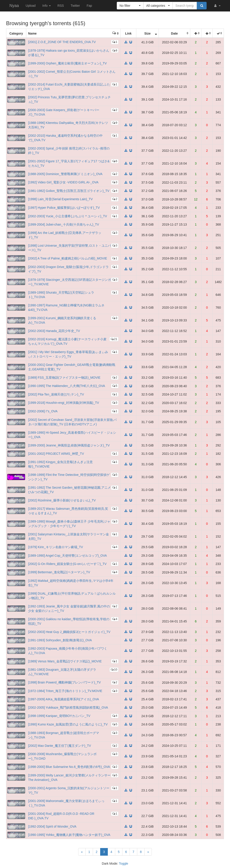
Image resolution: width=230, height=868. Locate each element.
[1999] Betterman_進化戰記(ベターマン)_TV (59, 572)
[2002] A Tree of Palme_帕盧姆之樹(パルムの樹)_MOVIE (68, 258)
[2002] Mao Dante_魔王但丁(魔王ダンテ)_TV (60, 746)
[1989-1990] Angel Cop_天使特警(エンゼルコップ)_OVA (67, 556)
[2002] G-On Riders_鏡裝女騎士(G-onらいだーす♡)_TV (67, 564)
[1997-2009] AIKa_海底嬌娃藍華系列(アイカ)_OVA (64, 699)
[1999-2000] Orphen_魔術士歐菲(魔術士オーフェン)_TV (67, 63)
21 (114, 339)
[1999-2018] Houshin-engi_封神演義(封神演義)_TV (64, 403)
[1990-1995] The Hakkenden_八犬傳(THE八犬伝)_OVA (67, 386)
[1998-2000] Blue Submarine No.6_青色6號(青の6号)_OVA (69, 767)
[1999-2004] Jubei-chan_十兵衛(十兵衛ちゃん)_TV (64, 224)
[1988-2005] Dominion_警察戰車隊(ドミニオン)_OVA (65, 174)
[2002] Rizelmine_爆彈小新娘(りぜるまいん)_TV (62, 500)
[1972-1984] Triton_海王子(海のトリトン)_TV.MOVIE (65, 691)
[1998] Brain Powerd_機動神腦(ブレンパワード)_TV (64, 682)
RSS (61, 6)
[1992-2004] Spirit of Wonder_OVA (52, 826)
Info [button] (46, 6)
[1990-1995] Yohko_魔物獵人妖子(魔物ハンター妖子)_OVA (69, 835)
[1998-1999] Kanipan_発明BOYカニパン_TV (59, 716)
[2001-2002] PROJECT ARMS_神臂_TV (56, 454)
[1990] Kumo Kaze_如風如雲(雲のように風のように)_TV (68, 724)
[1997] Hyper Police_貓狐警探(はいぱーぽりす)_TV (64, 208)
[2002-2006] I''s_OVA (43, 411)
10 (114, 669)
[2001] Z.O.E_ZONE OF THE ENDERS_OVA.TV (62, 42)
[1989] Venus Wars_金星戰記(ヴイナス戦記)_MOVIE (65, 661)
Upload (31, 6)
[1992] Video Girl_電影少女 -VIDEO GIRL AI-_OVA (63, 182)
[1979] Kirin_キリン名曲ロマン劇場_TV (55, 547)
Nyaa (14, 6)
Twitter (75, 6)
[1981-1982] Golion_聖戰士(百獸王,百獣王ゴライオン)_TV (69, 191)
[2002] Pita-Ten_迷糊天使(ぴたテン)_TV (56, 394)
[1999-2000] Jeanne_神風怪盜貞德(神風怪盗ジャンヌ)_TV (69, 445)
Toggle (123, 864)
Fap (89, 6)
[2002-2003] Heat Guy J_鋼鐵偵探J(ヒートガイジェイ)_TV (69, 632)
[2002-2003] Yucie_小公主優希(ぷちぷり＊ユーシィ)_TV (67, 216)
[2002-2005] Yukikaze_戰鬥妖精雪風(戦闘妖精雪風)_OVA (68, 708)
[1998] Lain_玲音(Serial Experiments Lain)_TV (60, 199)
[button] (217, 6)
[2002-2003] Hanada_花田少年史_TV (54, 331)
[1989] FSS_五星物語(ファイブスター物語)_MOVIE (64, 378)
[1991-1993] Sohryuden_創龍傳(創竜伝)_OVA (60, 640)
